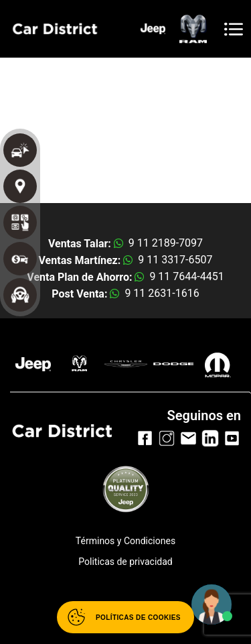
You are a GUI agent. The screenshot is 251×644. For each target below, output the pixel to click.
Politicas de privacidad (125, 562)
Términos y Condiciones (125, 541)
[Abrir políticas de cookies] (125, 617)
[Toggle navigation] (234, 29)
